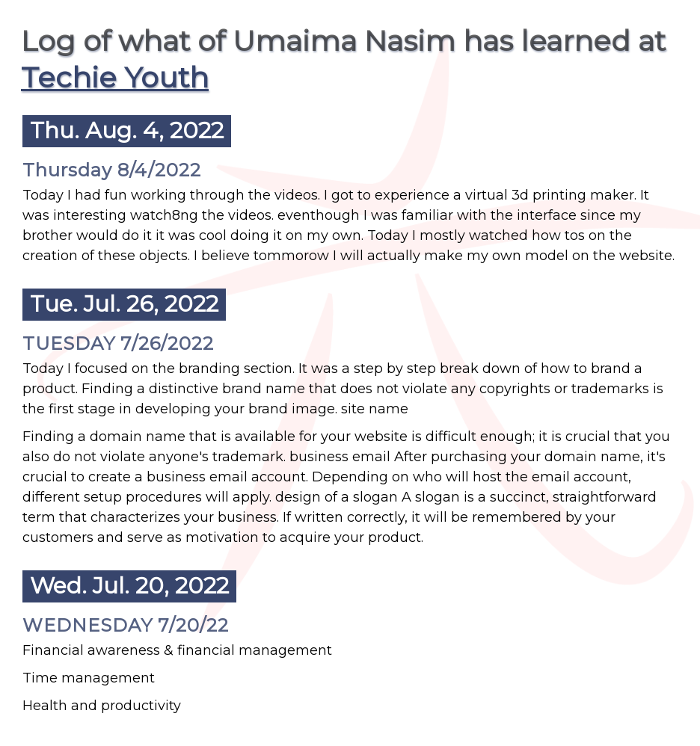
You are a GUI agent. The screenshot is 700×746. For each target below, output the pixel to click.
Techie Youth (115, 77)
